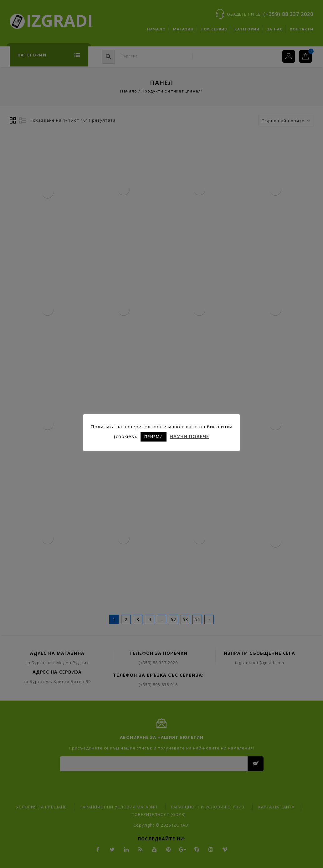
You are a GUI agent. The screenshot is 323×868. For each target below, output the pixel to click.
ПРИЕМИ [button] (154, 437)
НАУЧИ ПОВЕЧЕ (189, 436)
